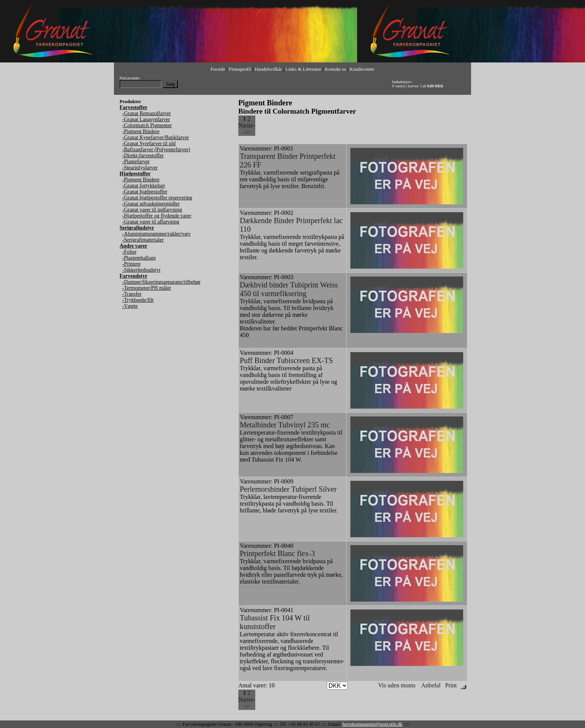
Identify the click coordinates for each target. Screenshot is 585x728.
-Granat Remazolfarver (146, 113)
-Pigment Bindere (141, 131)
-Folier (129, 252)
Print (451, 685)
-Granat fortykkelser (144, 186)
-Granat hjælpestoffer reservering (157, 198)
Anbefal (431, 685)
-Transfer (132, 294)
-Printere (131, 264)
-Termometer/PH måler (147, 288)
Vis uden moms (397, 685)
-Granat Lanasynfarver (146, 119)
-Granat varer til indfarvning (152, 210)
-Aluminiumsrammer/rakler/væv (156, 234)
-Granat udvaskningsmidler (151, 204)
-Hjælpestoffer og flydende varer (157, 216)
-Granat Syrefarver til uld (149, 144)
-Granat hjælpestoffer (145, 192)
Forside (218, 69)
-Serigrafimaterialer (143, 240)
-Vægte (130, 306)
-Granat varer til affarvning (151, 222)
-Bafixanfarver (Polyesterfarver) (156, 150)
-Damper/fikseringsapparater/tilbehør (161, 282)
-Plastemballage (139, 258)
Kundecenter (362, 69)
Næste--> (247, 129)
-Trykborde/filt (138, 300)
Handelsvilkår (268, 69)
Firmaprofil (240, 69)
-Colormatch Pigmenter (147, 125)
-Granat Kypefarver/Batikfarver (156, 138)
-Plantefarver (136, 162)
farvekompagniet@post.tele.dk (372, 724)
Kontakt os (336, 69)
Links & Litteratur (303, 69)
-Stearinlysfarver (140, 168)
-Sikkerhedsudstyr (141, 270)
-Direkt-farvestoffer (143, 156)
